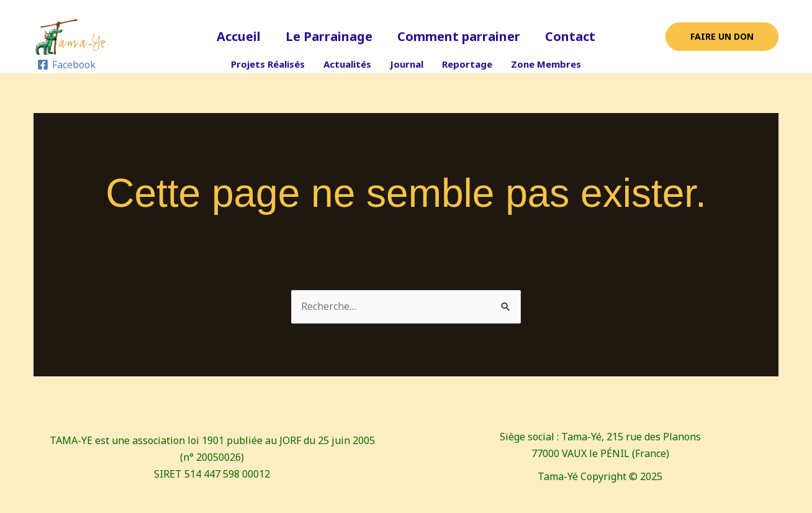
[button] (722, 37)
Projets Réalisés (268, 64)
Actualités (347, 64)
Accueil (239, 36)
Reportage (467, 64)
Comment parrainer (459, 36)
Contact (570, 36)
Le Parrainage (329, 36)
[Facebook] (67, 65)
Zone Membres (546, 64)
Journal (407, 64)
